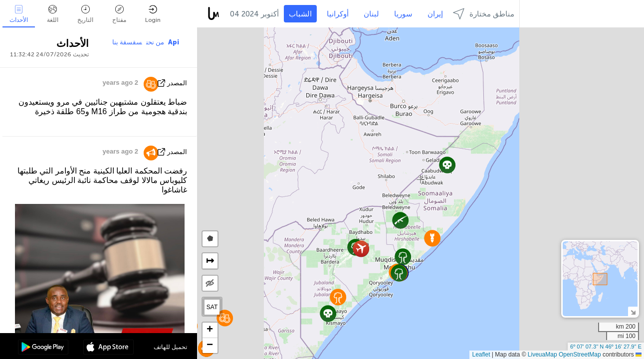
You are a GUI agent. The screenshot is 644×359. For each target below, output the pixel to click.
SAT (212, 307)
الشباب (300, 14)
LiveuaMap (542, 355)
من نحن (155, 42)
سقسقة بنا (127, 42)
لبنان (371, 14)
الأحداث (19, 14)
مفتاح (119, 14)
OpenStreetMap (580, 355)
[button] (338, 297)
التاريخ (85, 14)
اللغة (53, 14)
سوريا (403, 14)
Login (153, 14)
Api (174, 42)
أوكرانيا (338, 14)
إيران (435, 14)
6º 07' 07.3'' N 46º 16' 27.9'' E (606, 347)
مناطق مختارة (484, 14)
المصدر (177, 83)
